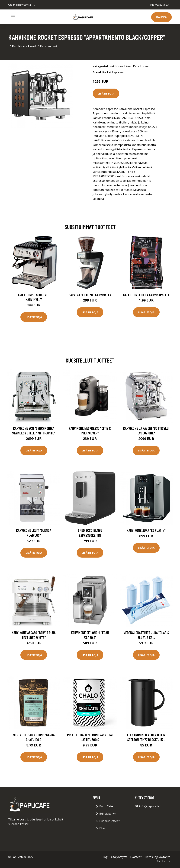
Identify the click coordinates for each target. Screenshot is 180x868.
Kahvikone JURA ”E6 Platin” (146, 530)
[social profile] (35, 5)
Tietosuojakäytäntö (157, 857)
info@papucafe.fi (159, 5)
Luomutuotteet (109, 821)
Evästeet (136, 857)
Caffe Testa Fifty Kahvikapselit (146, 295)
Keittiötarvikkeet (24, 46)
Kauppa (161, 17)
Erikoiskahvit (108, 814)
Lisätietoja (106, 93)
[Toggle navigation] (13, 17)
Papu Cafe (106, 806)
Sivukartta (164, 861)
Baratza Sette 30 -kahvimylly (90, 295)
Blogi (103, 828)
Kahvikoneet (49, 46)
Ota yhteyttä (119, 857)
